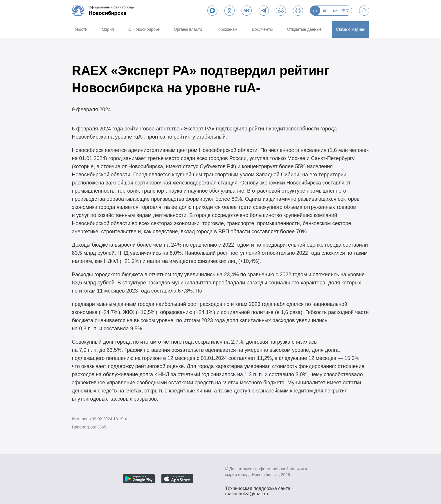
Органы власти (188, 29)
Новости (80, 29)
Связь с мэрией (351, 29)
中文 (345, 10)
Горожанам (227, 29)
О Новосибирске (144, 29)
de (335, 10)
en (325, 10)
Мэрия (108, 29)
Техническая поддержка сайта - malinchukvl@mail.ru (259, 489)
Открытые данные (304, 29)
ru (315, 10)
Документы (262, 29)
